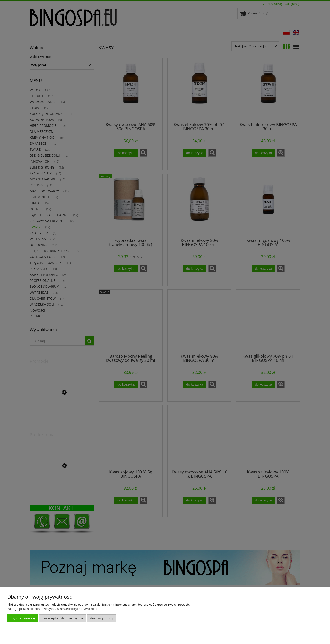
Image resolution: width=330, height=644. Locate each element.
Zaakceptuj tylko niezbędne (63, 618)
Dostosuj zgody (102, 618)
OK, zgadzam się (23, 618)
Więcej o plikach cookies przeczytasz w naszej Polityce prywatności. (53, 609)
